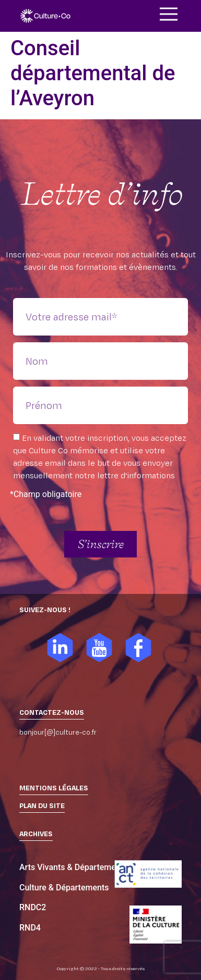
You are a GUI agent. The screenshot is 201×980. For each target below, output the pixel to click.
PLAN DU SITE (42, 805)
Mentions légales (54, 788)
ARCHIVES (36, 834)
